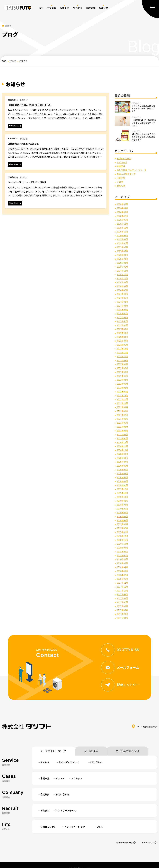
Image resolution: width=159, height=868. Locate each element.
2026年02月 (123, 215)
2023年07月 (123, 319)
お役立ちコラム (48, 820)
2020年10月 (123, 446)
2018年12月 (123, 531)
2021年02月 (123, 431)
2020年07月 (123, 458)
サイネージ (122, 162)
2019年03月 (123, 519)
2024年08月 (123, 284)
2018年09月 (123, 542)
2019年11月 (123, 488)
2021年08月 (123, 408)
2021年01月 (123, 435)
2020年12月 (123, 438)
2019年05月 (123, 511)
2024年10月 (123, 277)
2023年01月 (123, 342)
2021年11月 (123, 396)
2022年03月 (123, 381)
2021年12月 (123, 392)
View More (14, 126)
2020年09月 (123, 450)
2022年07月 (123, 365)
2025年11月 (123, 227)
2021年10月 (123, 400)
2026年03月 (123, 211)
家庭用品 (121, 166)
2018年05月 (123, 558)
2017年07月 (123, 596)
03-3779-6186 (122, 643)
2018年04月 (123, 562)
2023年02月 (123, 338)
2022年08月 (123, 361)
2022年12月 (123, 346)
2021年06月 (123, 415)
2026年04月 (123, 208)
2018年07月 (123, 550)
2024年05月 (123, 296)
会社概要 (45, 788)
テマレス (45, 756)
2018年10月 (123, 538)
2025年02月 (123, 261)
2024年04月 (123, 300)
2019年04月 (123, 515)
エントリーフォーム (66, 804)
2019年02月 (123, 523)
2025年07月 (123, 242)
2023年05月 (123, 327)
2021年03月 (123, 427)
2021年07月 (123, 411)
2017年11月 (123, 581)
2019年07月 (123, 504)
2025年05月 (123, 250)
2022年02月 (123, 385)
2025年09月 (123, 234)
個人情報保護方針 (124, 836)
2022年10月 (123, 354)
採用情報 (90, 8)
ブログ (13, 61)
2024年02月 (123, 308)
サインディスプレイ (69, 756)
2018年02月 (123, 569)
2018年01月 (123, 573)
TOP (41, 8)
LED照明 (121, 178)
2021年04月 (123, 423)
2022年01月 (123, 388)
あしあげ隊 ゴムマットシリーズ (133, 170)
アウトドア (77, 772)
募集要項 (45, 804)
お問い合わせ (62, 788)
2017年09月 (123, 588)
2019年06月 (123, 508)
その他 (120, 181)
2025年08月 (123, 238)
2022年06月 (123, 369)
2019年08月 (123, 500)
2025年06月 (123, 246)
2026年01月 (123, 219)
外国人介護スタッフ (127, 174)
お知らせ (121, 185)
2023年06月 (123, 323)
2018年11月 (123, 535)
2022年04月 (123, 377)
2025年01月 (123, 265)
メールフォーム (122, 661)
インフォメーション (75, 820)
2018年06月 (123, 554)
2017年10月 (123, 585)
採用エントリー (122, 679)
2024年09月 (123, 281)
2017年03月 (123, 612)
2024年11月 (123, 273)
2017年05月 (123, 604)
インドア (60, 772)
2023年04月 (123, 331)
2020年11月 (123, 442)
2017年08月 (123, 592)
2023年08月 (123, 315)
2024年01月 (123, 311)
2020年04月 (123, 469)
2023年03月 (123, 334)
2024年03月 (123, 304)
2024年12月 (123, 269)
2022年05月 (123, 373)
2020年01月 (123, 481)
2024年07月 (123, 288)
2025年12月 (123, 223)
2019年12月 (123, 485)
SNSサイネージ (125, 158)
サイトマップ (148, 836)
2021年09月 (123, 404)
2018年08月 (123, 546)
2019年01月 (123, 527)
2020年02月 (123, 477)
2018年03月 (123, 565)
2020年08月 (123, 454)
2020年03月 (123, 473)
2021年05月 (123, 419)
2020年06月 (123, 461)
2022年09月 (123, 358)
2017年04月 (123, 608)
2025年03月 (123, 258)
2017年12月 (123, 577)
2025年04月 (123, 254)
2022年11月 (123, 350)
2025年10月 (123, 231)
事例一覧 (45, 772)
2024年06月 (123, 292)
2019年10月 (123, 492)
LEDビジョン (97, 756)
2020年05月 (123, 465)
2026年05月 (123, 204)
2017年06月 (123, 600)
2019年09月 (123, 496)
